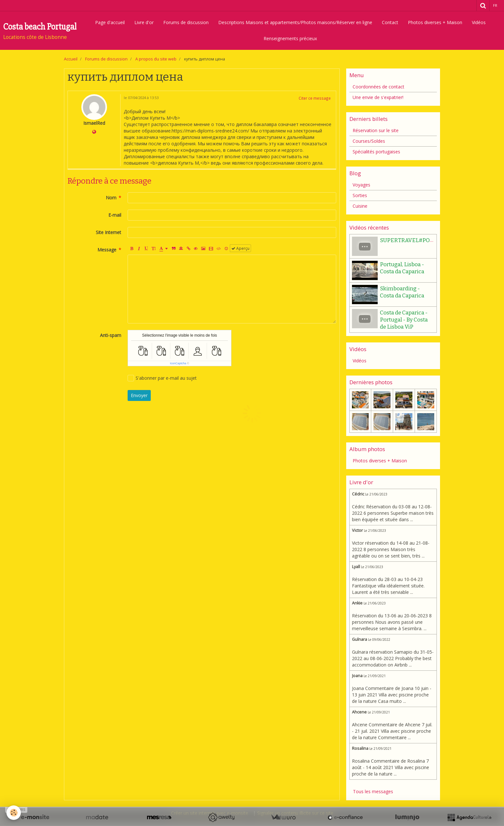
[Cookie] (14, 813)
